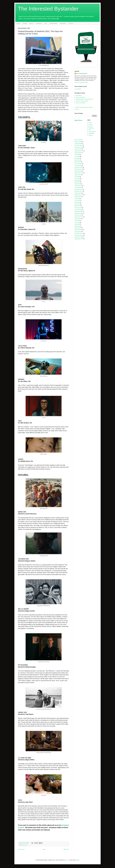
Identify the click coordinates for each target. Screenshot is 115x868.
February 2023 (78, 208)
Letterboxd (79, 95)
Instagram (79, 89)
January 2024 (78, 187)
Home (44, 849)
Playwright (63, 23)
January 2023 (78, 210)
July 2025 (77, 154)
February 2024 (78, 186)
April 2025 (77, 160)
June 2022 (77, 222)
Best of (32, 23)
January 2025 (78, 166)
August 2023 (78, 197)
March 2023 (77, 206)
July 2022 (77, 221)
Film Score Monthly (81, 103)
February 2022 (78, 230)
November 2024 (79, 169)
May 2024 (77, 180)
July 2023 (77, 199)
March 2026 (77, 140)
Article (18, 23)
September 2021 (79, 239)
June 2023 (77, 200)
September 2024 (79, 173)
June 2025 (77, 156)
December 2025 (79, 145)
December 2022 (79, 211)
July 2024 (77, 177)
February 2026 (78, 142)
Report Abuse (78, 120)
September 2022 (79, 217)
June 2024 (77, 178)
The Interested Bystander (48, 9)
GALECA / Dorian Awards (82, 101)
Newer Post (21, 849)
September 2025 (79, 151)
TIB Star (71, 23)
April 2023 (77, 204)
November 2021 (79, 235)
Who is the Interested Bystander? (84, 107)
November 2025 (79, 147)
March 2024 (77, 184)
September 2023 (79, 195)
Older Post (66, 849)
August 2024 (78, 175)
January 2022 (78, 232)
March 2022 (77, 228)
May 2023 (77, 202)
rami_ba (67, 860)
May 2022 (77, 224)
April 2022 (77, 226)
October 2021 (78, 237)
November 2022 (79, 213)
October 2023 (78, 193)
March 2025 (77, 162)
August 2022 (78, 219)
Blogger (78, 860)
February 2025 (78, 164)
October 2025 (78, 149)
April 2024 (77, 182)
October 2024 (78, 171)
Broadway (39, 23)
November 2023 (79, 191)
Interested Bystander (82, 74)
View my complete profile (81, 82)
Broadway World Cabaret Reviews (84, 99)
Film (46, 23)
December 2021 (79, 233)
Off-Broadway (53, 23)
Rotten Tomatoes (80, 97)
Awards (25, 23)
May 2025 (77, 158)
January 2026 (78, 143)
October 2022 (78, 215)
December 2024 (79, 167)
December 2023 (79, 189)
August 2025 (78, 153)
